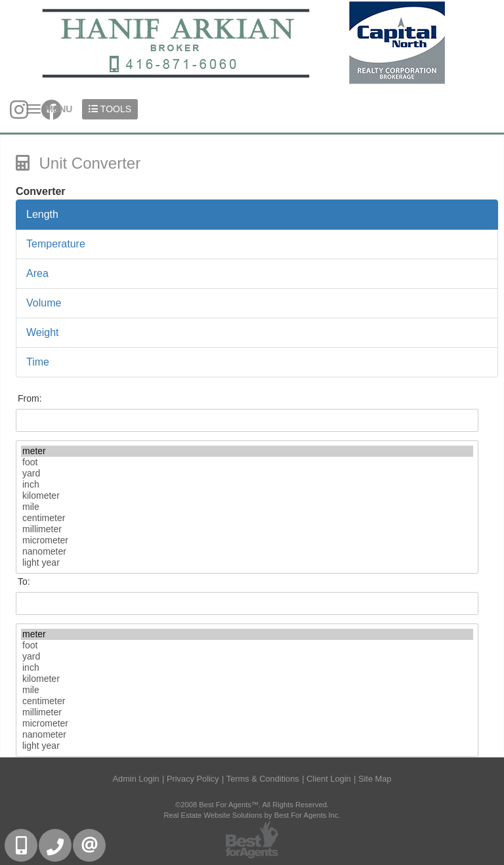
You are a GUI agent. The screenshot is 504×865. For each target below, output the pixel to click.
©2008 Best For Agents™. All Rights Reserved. (252, 805)
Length (42, 214)
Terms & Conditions (263, 779)
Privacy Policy (193, 779)
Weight (43, 332)
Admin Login (136, 779)
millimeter (247, 529)
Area (37, 273)
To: (24, 581)
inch (247, 485)
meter (247, 451)
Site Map (375, 779)
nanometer (247, 552)
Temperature (56, 244)
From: (30, 398)
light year (247, 563)
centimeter (247, 518)
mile (247, 507)
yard (247, 474)
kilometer (247, 496)
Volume (44, 303)
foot (247, 462)
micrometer (247, 540)
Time (38, 362)
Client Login (329, 779)
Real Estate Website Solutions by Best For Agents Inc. (252, 815)
